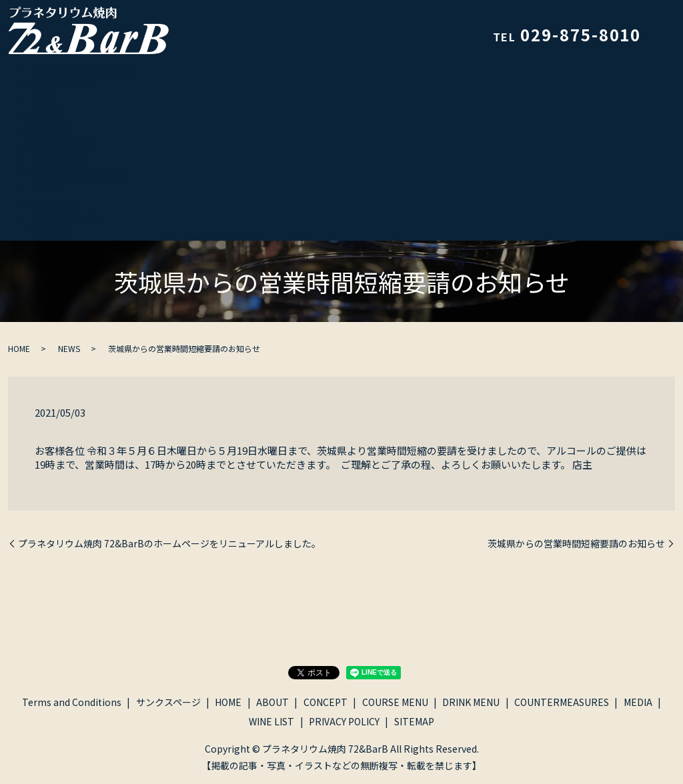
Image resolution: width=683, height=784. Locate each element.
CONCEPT (52, 129)
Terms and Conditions (80, 69)
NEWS (69, 348)
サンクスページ (62, 83)
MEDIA (44, 188)
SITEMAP (50, 233)
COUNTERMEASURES (77, 173)
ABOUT (46, 113)
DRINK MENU (59, 158)
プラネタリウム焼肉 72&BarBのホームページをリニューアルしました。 (169, 544)
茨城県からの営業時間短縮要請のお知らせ (576, 544)
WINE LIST (53, 203)
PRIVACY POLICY (65, 218)
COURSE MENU (63, 143)
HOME (43, 99)
